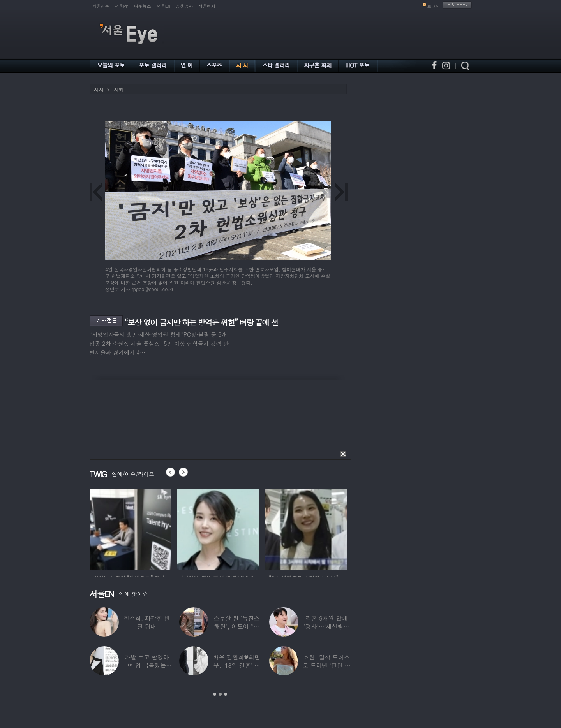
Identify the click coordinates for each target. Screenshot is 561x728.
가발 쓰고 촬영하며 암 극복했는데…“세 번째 (146, 665)
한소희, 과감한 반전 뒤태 (147, 622)
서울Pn (122, 6)
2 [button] (220, 694)
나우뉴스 (143, 6)
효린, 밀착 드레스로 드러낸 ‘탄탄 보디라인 (326, 665)
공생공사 (184, 6)
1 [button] (215, 694)
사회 (118, 90)
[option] (131, 528)
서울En (163, 6)
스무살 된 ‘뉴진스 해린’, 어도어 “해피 (236, 626)
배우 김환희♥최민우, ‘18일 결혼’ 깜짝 (237, 665)
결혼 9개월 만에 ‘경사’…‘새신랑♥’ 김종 (326, 626)
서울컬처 (207, 6)
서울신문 (101, 6)
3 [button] (226, 694)
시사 (99, 90)
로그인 (434, 6)
